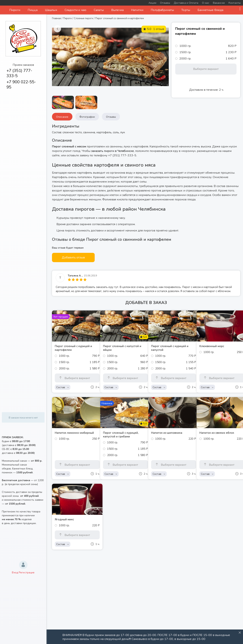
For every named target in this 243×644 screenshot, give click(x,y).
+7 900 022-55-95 (21, 85)
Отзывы (111, 117)
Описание (62, 117)
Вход (15, 573)
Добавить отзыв (73, 257)
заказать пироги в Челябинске (112, 151)
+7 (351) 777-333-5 (19, 73)
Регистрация (27, 573)
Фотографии (87, 117)
